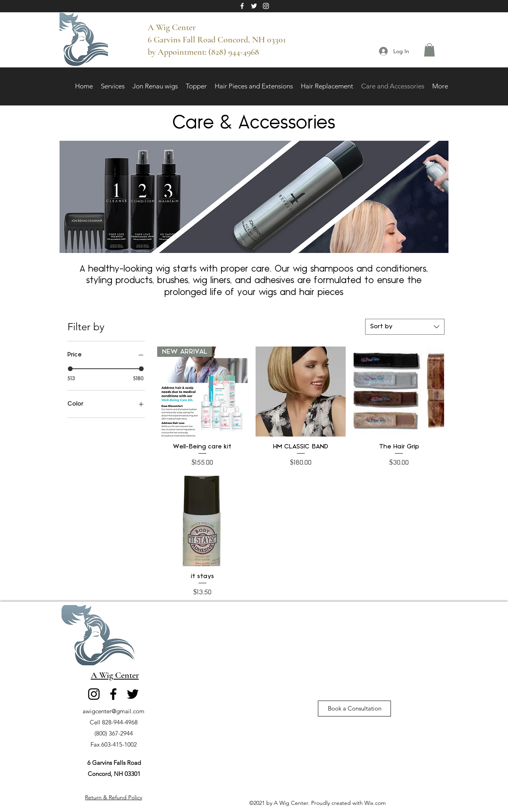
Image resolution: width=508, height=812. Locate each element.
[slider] (70, 369)
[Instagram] (266, 6)
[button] (429, 50)
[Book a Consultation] (354, 709)
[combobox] (405, 327)
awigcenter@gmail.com (114, 711)
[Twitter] (254, 6)
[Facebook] (242, 6)
